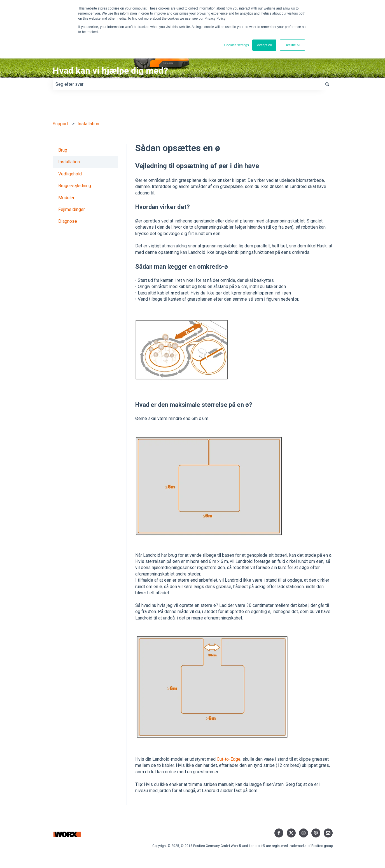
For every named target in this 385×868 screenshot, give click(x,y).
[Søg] (327, 84)
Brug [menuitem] (63, 150)
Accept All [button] (264, 45)
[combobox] (187, 84)
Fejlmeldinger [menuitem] (72, 209)
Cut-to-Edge (229, 759)
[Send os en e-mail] (328, 833)
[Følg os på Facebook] (279, 833)
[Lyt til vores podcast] (316, 833)
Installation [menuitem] (69, 162)
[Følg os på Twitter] (291, 833)
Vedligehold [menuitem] (70, 174)
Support (60, 124)
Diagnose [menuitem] (68, 221)
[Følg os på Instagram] (304, 833)
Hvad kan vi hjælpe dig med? (110, 71)
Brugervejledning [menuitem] (75, 186)
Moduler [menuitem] (66, 198)
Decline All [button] (292, 45)
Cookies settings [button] (237, 45)
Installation (88, 124)
